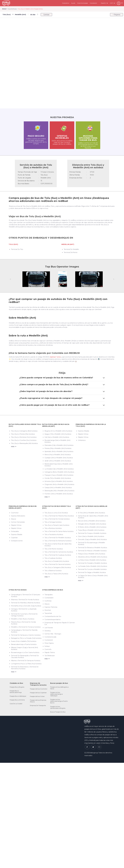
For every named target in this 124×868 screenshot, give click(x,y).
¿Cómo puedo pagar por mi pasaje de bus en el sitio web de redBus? (62, 405)
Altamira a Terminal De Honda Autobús (25, 600)
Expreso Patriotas (51, 607)
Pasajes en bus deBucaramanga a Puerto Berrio (59, 701)
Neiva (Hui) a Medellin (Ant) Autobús (58, 455)
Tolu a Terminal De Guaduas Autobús (58, 555)
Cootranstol (49, 640)
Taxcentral (48, 613)
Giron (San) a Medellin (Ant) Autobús (91, 536)
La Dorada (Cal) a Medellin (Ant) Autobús (59, 469)
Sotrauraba (15, 531)
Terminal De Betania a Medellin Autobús (92, 548)
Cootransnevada (50, 637)
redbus (6, 3)
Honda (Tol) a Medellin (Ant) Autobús (58, 478)
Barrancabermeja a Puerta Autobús (24, 644)
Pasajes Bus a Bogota (17, 687)
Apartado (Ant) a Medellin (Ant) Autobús (59, 451)
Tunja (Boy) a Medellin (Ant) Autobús (91, 530)
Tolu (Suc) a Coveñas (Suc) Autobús (24, 440)
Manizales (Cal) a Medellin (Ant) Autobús (59, 445)
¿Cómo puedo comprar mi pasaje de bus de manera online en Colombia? (62, 378)
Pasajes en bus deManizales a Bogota (58, 707)
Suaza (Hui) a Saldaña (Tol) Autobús (24, 641)
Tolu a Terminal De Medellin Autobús (58, 538)
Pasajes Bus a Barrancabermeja (16, 692)
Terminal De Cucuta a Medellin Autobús (92, 569)
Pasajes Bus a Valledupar (18, 696)
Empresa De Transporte (38, 705)
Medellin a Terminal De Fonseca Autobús (26, 627)
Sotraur (47, 646)
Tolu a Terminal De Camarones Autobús (59, 552)
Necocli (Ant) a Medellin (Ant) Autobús (92, 521)
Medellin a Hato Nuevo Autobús (23, 619)
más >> (14, 446)
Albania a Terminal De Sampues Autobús (26, 661)
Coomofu (48, 649)
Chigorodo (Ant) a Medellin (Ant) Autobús (59, 484)
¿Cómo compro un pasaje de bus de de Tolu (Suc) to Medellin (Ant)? (62, 384)
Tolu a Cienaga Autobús (53, 522)
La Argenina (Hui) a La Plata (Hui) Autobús (26, 664)
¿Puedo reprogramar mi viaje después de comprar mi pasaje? (62, 398)
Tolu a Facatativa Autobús (54, 535)
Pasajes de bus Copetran (38, 693)
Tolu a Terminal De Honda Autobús (57, 519)
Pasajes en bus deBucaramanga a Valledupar (56, 694)
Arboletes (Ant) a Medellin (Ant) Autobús (93, 557)
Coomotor (15, 513)
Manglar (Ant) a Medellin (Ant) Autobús (92, 524)
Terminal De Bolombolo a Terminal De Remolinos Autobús (25, 668)
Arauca (13, 519)
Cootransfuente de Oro (53, 616)
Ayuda (73, 3)
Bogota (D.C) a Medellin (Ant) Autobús (58, 431)
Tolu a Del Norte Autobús (54, 549)
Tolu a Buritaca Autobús (53, 528)
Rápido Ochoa (83, 434)
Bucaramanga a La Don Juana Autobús (25, 652)
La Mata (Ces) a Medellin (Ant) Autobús (92, 560)
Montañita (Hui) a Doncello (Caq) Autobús (26, 606)
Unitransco (82, 440)
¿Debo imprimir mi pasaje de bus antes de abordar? (62, 391)
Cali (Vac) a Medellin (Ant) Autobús (57, 437)
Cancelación (93, 3)
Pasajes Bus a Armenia (17, 700)
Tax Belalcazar (50, 656)
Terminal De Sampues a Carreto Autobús (26, 635)
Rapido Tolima (50, 652)
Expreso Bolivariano (18, 516)
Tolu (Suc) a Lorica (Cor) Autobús (56, 513)
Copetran (14, 538)
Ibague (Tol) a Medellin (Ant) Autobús (58, 434)
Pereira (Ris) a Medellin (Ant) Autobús (58, 448)
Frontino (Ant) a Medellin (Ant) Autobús (59, 494)
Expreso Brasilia (84, 431)
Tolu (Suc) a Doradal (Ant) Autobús (57, 561)
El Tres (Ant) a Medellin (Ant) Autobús (91, 513)
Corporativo (66, 3)
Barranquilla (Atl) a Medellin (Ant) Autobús (59, 491)
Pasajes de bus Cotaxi (37, 696)
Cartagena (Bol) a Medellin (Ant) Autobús (59, 472)
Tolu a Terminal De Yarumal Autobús (58, 564)
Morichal (48, 610)
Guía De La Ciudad (16, 704)
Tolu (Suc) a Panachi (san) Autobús (57, 525)
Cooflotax (48, 601)
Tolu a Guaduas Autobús (53, 558)
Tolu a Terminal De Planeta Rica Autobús (59, 516)
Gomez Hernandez (18, 522)
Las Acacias (49, 628)
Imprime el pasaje (82, 3)
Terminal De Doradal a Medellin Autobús (92, 563)
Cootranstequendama (52, 620)
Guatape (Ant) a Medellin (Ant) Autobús (59, 458)
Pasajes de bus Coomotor (39, 689)
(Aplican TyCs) (55, 357)
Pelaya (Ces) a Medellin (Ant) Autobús (92, 554)
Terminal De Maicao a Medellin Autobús (92, 551)
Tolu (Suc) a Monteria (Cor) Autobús (24, 437)
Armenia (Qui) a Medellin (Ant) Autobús (59, 481)
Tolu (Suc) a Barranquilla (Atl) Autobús (24, 443)
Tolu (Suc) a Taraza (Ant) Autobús (56, 574)
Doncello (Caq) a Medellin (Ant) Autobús (92, 539)
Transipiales (49, 595)
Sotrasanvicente (17, 541)
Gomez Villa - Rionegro (53, 634)
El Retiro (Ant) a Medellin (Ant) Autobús (92, 527)
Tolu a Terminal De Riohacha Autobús (58, 541)
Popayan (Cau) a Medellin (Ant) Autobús (59, 475)
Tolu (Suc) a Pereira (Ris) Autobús (23, 434)
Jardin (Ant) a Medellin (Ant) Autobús (58, 461)
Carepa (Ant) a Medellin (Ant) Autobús (58, 488)
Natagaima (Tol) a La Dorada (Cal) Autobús (26, 638)
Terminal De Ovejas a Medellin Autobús (92, 533)
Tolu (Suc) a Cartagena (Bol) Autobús (24, 431)
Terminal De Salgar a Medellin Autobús (92, 572)
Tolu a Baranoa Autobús (53, 571)
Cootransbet (49, 598)
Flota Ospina (49, 643)
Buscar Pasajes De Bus (58, 712)
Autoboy (48, 631)
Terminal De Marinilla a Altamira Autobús (26, 603)
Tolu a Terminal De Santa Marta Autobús (59, 531)
